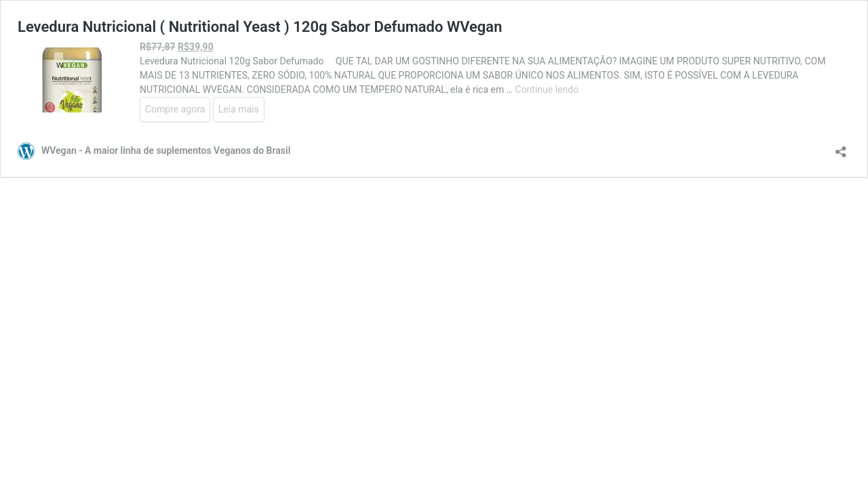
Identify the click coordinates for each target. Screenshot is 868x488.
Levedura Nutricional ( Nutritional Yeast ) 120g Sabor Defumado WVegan (260, 27)
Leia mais (239, 109)
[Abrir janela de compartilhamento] (841, 147)
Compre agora (175, 109)
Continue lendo (547, 89)
